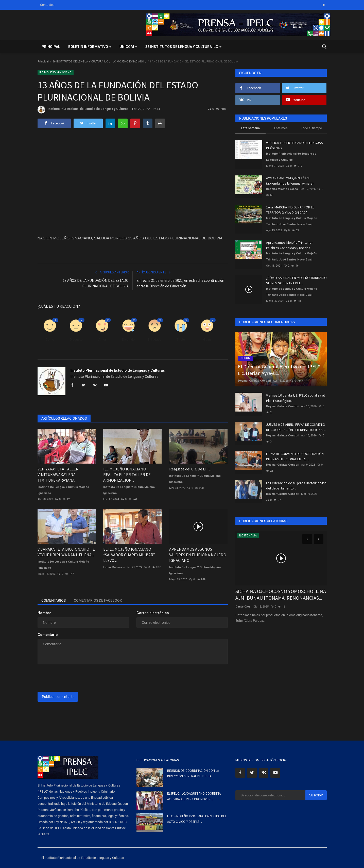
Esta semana (250, 128)
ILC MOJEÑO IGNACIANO (128, 62)
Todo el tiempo (311, 128)
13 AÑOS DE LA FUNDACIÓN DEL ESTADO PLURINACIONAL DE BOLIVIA (96, 283)
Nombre (44, 613)
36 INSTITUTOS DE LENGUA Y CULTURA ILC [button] (183, 47)
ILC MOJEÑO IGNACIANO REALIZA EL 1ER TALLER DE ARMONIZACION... (127, 474)
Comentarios (54, 600)
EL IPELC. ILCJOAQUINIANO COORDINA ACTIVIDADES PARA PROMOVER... (194, 796)
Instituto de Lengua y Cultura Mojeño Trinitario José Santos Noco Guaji (292, 221)
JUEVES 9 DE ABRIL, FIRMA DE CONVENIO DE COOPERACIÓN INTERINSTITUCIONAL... (296, 427)
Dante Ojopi (243, 607)
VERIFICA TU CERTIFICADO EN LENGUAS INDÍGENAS (294, 145)
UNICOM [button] (128, 47)
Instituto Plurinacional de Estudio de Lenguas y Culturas (83, 110)
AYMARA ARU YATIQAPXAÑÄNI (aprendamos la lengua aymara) (290, 181)
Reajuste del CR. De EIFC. (190, 469)
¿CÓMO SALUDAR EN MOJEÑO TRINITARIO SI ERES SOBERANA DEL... (296, 280)
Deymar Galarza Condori (254, 381)
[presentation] (76, 678)
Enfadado (154, 340)
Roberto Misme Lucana (282, 189)
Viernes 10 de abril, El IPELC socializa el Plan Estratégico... (295, 398)
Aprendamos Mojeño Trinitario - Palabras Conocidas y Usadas (290, 245)
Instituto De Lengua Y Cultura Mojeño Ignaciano (63, 490)
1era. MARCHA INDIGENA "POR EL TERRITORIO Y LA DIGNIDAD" (290, 210)
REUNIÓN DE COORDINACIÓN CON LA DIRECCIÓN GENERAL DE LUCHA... (193, 773)
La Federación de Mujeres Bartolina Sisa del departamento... (296, 486)
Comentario (48, 635)
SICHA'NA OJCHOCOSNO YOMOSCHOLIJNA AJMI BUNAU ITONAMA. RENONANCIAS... (281, 594)
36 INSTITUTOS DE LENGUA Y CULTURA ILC (80, 62)
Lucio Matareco (114, 567)
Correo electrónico (153, 613)
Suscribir (316, 795)
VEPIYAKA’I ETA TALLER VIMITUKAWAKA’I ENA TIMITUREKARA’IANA (58, 474)
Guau (207, 340)
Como (50, 340)
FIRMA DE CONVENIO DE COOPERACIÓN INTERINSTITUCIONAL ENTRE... (295, 456)
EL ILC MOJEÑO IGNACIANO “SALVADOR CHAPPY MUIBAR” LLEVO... (129, 555)
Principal (51, 47)
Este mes (281, 128)
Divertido (128, 340)
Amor (102, 340)
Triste (181, 340)
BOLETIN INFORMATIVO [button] (90, 47)
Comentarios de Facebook (98, 600)
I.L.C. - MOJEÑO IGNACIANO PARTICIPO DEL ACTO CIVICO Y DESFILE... (197, 819)
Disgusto (76, 340)
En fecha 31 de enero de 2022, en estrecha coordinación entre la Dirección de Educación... (180, 283)
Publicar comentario (58, 697)
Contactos (47, 5)
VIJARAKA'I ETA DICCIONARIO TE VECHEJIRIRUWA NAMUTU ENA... (66, 552)
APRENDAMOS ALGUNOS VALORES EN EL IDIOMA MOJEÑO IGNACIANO (198, 555)
